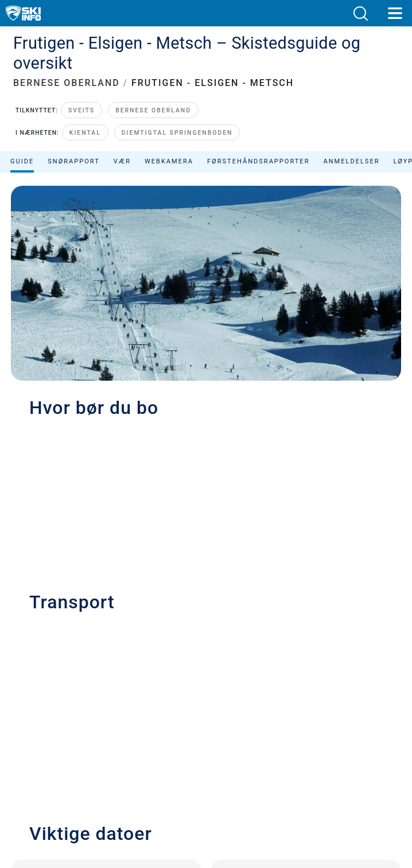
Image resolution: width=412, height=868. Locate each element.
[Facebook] (257, 780)
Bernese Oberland (153, 91)
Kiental (85, 113)
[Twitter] (194, 780)
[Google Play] (180, 811)
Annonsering (206, 660)
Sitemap (206, 720)
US (229, 732)
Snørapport (74, 141)
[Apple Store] (242, 811)
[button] (360, 13)
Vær (122, 141)
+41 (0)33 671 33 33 (73, 428)
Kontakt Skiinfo (206, 644)
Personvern (206, 681)
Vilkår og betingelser (206, 707)
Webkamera (169, 141)
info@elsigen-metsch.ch (93, 451)
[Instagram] (225, 780)
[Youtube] (162, 780)
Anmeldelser (351, 141)
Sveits (81, 91)
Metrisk (214, 732)
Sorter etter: (298, 170)
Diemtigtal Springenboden (177, 113)
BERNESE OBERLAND (67, 63)
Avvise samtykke (206, 746)
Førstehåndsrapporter (258, 141)
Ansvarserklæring (206, 694)
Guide (22, 141)
